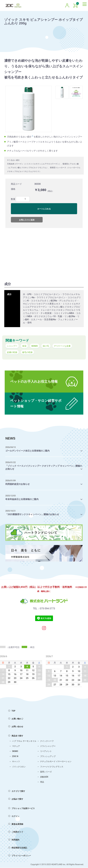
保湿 (25, 346)
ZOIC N (15, 757)
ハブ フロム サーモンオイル (24, 741)
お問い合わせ (16, 727)
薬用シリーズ (46, 772)
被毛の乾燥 (28, 353)
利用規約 (14, 840)
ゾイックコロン (19, 767)
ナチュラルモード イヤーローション (56, 762)
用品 (42, 782)
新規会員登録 (16, 824)
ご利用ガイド (16, 832)
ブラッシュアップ (48, 757)
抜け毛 (47, 346)
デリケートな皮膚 (64, 346)
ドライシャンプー (48, 747)
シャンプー (12, 346)
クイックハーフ (47, 741)
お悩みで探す (16, 799)
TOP (12, 711)
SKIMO (36, 346)
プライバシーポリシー (20, 856)
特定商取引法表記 (18, 848)
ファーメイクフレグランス (52, 767)
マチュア (16, 747)
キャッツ (16, 762)
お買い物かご (16, 719)
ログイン (14, 817)
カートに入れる (44, 209)
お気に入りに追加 (27, 220)
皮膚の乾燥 (12, 353)
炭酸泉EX (44, 777)
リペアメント (46, 752)
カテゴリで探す (17, 792)
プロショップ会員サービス (22, 809)
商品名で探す (16, 736)
